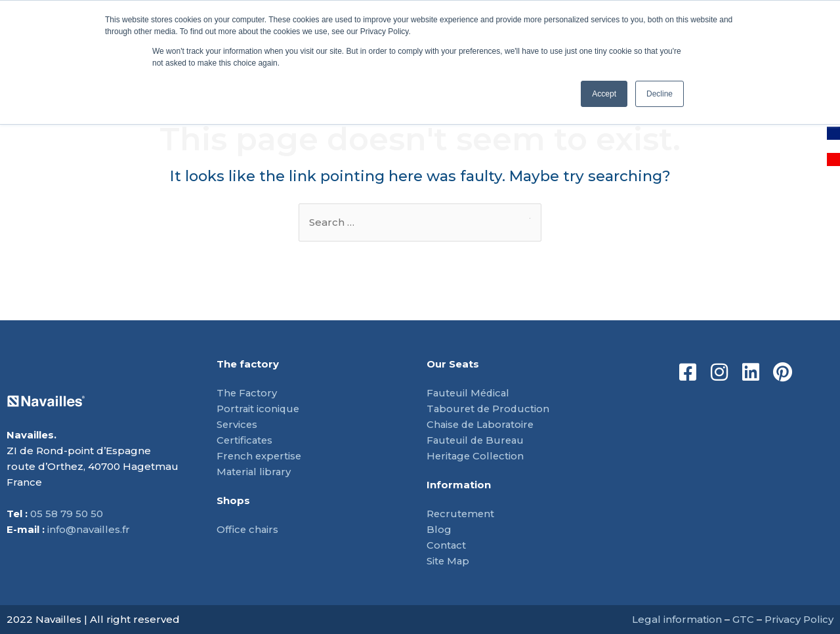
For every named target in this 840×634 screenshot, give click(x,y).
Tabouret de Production (490, 409)
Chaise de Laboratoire (482, 424)
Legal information (677, 619)
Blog (439, 529)
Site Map (449, 561)
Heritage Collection (476, 456)
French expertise (260, 456)
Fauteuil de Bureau (477, 440)
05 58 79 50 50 (67, 514)
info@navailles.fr (89, 529)
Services (238, 424)
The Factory (247, 393)
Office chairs (248, 529)
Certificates (245, 440)
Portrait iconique (259, 409)
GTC (743, 619)
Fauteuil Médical (470, 393)
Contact (447, 545)
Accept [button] (604, 94)
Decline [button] (660, 94)
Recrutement (461, 514)
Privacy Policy (799, 619)
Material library (255, 472)
